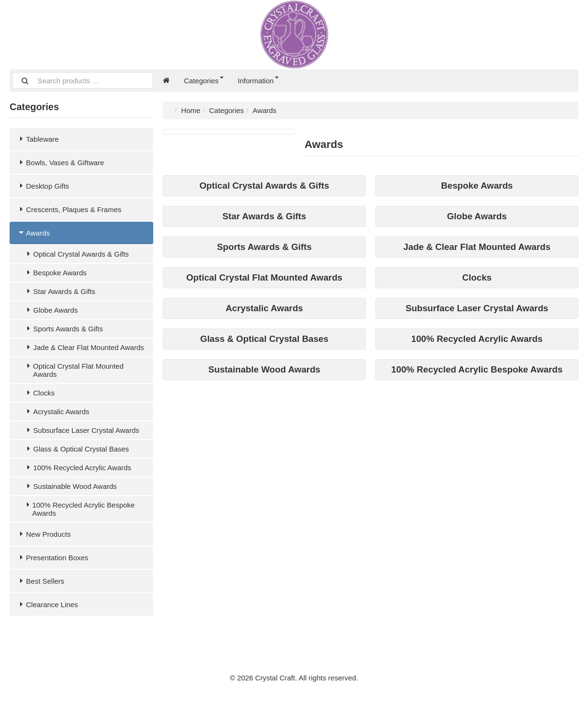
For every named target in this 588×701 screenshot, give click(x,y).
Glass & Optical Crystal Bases (76, 449)
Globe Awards (51, 310)
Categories (204, 81)
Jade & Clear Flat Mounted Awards (84, 347)
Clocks (39, 393)
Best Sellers (40, 581)
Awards (33, 233)
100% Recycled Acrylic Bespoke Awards (79, 509)
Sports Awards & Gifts (63, 329)
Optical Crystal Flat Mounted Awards (74, 370)
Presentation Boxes (52, 558)
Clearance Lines (47, 605)
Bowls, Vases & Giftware (60, 163)
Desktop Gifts (43, 186)
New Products (44, 534)
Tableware (38, 139)
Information (258, 81)
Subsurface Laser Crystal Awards (82, 430)
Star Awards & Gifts (60, 291)
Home (191, 110)
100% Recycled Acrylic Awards (78, 468)
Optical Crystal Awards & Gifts (76, 254)
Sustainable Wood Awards (70, 486)
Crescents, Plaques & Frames (69, 209)
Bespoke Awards (55, 273)
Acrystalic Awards (57, 412)
